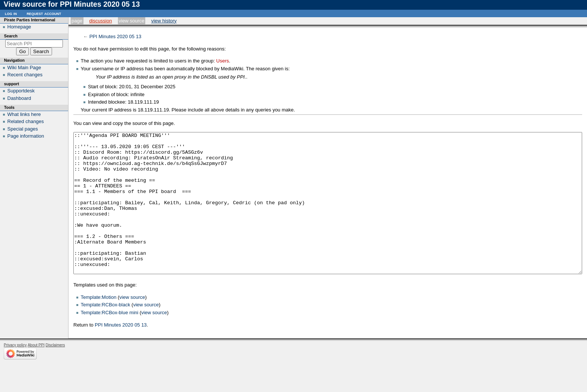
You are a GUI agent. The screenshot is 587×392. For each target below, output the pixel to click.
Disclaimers (55, 373)
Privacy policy (15, 373)
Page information (26, 136)
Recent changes (25, 75)
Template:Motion (99, 325)
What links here (24, 114)
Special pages (23, 129)
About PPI (36, 373)
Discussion (101, 21)
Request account (44, 13)
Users (223, 61)
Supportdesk (21, 91)
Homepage (19, 27)
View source (132, 21)
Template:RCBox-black (106, 333)
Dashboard (19, 98)
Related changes (26, 121)
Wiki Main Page (24, 68)
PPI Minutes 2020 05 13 (115, 36)
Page (77, 21)
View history (164, 21)
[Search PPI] (34, 44)
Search (11, 36)
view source (132, 325)
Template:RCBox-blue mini (110, 341)
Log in (11, 13)
